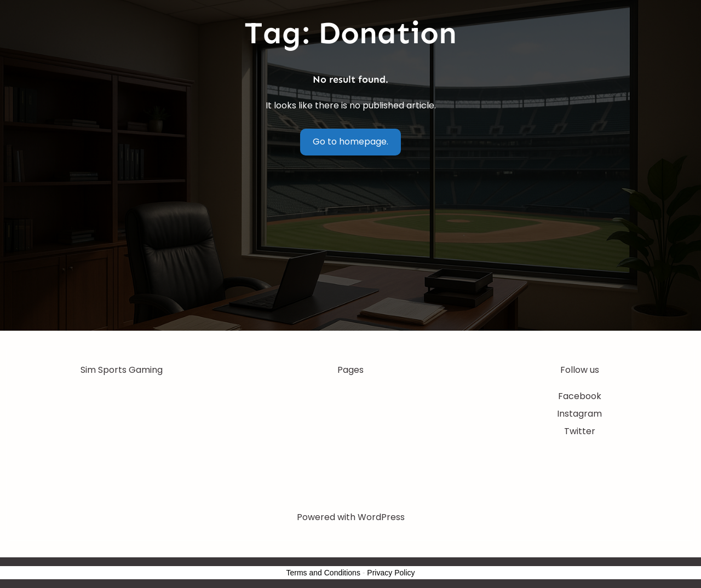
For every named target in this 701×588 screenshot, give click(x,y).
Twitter (580, 431)
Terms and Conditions (323, 573)
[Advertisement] (350, 249)
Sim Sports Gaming (122, 370)
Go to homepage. (350, 142)
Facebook (580, 396)
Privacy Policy (391, 573)
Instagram (579, 414)
